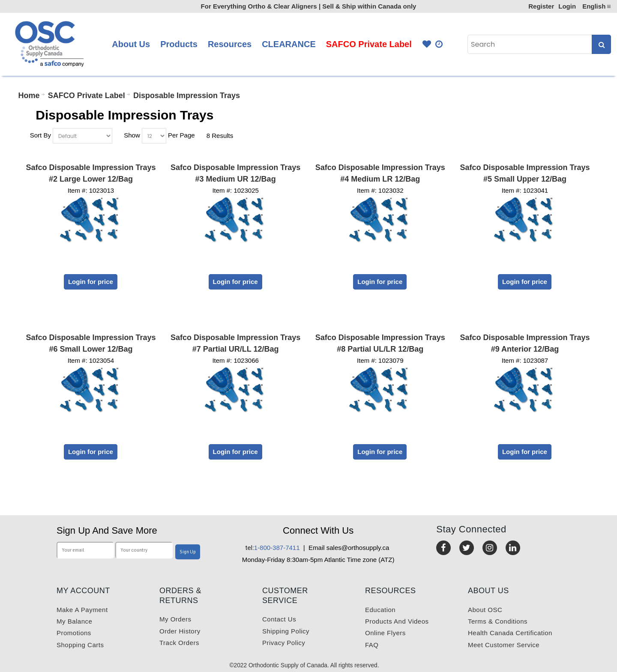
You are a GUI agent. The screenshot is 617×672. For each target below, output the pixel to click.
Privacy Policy (284, 643)
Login (567, 6)
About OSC (485, 610)
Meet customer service (504, 645)
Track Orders (179, 643)
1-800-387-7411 (273, 548)
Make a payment (82, 610)
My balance (74, 621)
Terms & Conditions (498, 621)
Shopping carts (80, 645)
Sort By (40, 135)
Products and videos (397, 621)
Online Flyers (385, 633)
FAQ (372, 645)
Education (380, 610)
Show (132, 135)
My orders (175, 619)
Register (541, 6)
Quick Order (440, 44)
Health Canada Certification (510, 633)
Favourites (427, 44)
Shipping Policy (286, 631)
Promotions (74, 633)
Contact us (279, 619)
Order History (180, 631)
